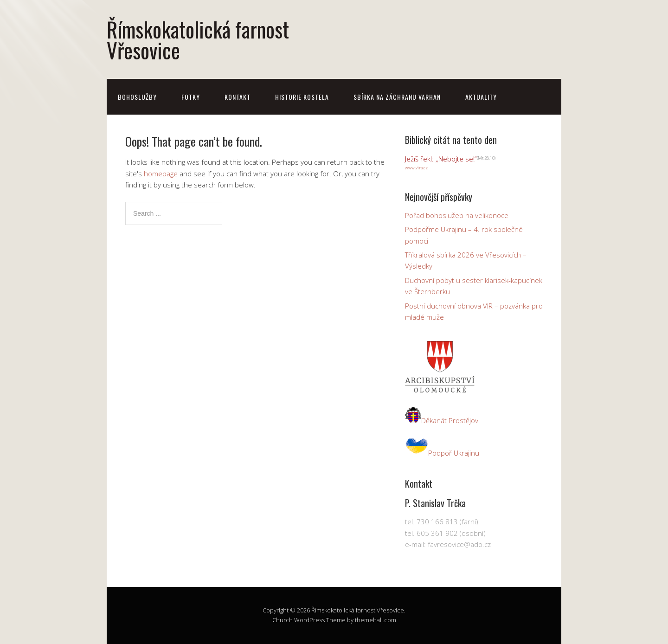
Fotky (191, 97)
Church (283, 620)
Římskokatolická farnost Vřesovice (198, 39)
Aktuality (481, 97)
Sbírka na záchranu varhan (397, 97)
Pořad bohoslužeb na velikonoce (457, 215)
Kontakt (238, 97)
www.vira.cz (416, 168)
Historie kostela (302, 97)
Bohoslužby (137, 97)
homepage (161, 174)
